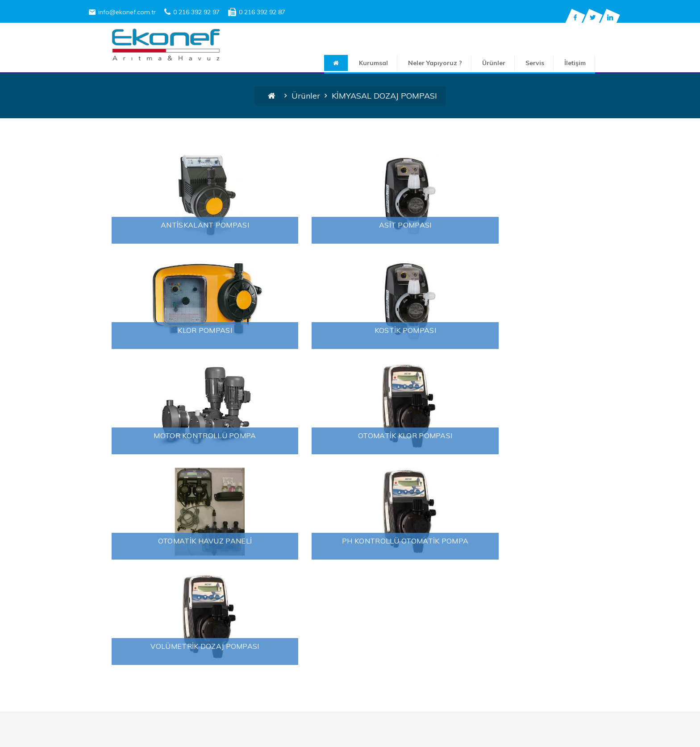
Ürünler (517, 63)
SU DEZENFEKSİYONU (311, 607)
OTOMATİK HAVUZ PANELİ (171, 436)
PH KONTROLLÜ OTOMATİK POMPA (350, 436)
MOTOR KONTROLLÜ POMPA (350, 330)
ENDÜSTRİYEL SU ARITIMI (318, 564)
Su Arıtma (149, 597)
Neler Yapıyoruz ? (458, 63)
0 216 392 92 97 (192, 12)
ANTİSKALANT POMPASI (171, 225)
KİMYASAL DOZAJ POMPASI (321, 596)
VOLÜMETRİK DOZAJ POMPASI (528, 436)
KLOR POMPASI (529, 225)
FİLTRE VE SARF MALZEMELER (326, 585)
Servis (558, 63)
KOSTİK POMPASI (171, 330)
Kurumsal (396, 63)
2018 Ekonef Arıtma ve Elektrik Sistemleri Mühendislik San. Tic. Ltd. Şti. (367, 737)
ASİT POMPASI (350, 225)
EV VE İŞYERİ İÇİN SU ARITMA (331, 575)
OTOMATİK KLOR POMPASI (528, 330)
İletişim (598, 63)
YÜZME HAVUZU (302, 618)
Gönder (586, 687)
